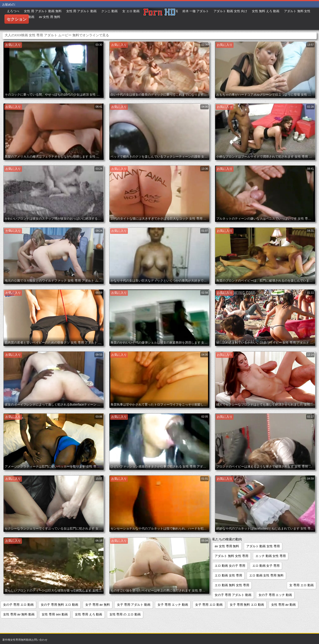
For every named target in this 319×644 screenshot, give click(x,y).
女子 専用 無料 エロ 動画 (247, 605)
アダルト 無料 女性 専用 (231, 556)
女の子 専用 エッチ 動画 (275, 595)
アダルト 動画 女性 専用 (263, 546)
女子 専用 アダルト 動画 (134, 605)
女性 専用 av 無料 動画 (19, 614)
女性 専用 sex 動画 (55, 614)
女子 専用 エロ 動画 (209, 605)
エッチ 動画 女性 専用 (271, 556)
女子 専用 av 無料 (97, 605)
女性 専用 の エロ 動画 (125, 614)
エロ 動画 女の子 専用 (230, 566)
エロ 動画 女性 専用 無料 (266, 575)
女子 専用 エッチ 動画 (173, 605)
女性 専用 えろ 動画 (89, 614)
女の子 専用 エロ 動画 (18, 605)
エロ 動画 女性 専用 (228, 575)
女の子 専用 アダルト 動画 (233, 595)
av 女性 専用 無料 (227, 546)
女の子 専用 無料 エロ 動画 (60, 605)
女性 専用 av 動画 (283, 605)
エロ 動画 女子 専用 (266, 566)
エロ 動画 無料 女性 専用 (232, 585)
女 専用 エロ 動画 (301, 585)
